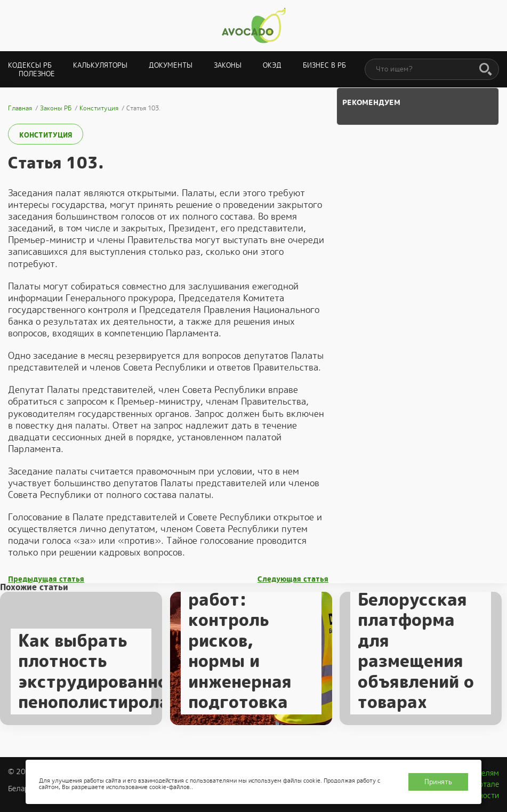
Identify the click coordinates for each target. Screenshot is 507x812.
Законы (228, 65)
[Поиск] (486, 70)
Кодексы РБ (30, 65)
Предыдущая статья (46, 579)
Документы (171, 65)
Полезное (37, 74)
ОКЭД (272, 65)
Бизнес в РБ (324, 65)
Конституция (46, 135)
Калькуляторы (100, 65)
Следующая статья (293, 579)
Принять (438, 782)
